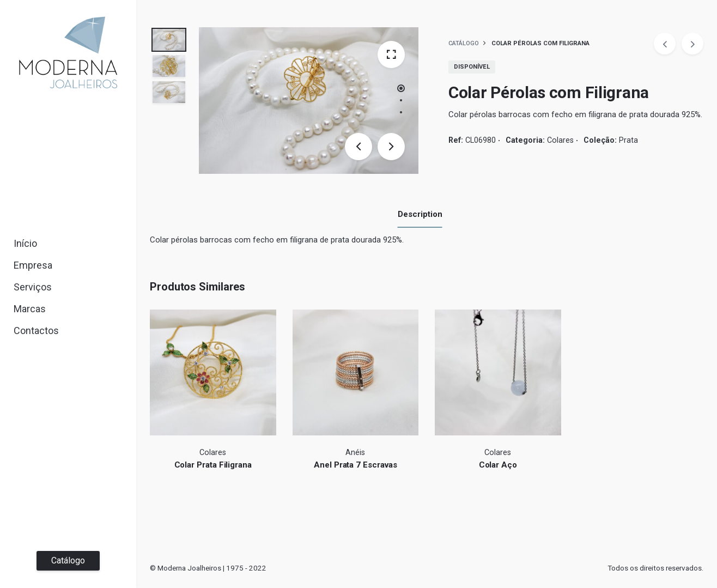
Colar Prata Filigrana (213, 465)
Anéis (355, 453)
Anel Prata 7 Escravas (355, 465)
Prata (628, 140)
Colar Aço (498, 465)
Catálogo (68, 560)
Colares (560, 140)
